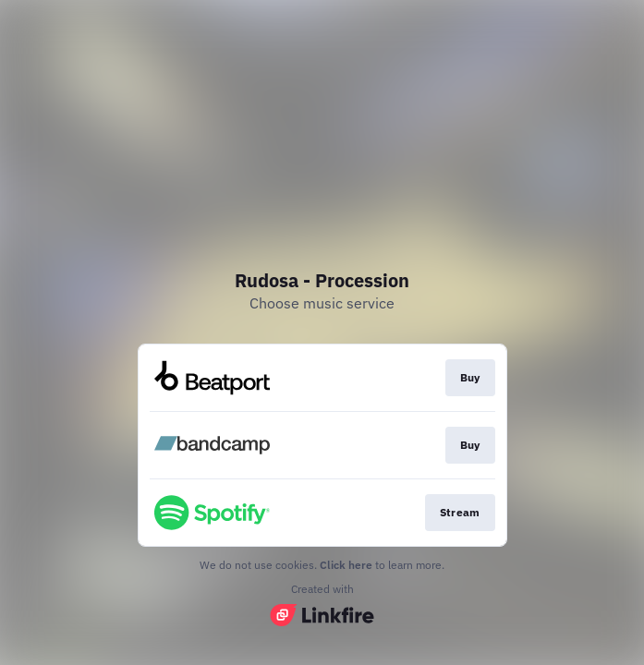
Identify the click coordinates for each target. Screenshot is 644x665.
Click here (346, 565)
